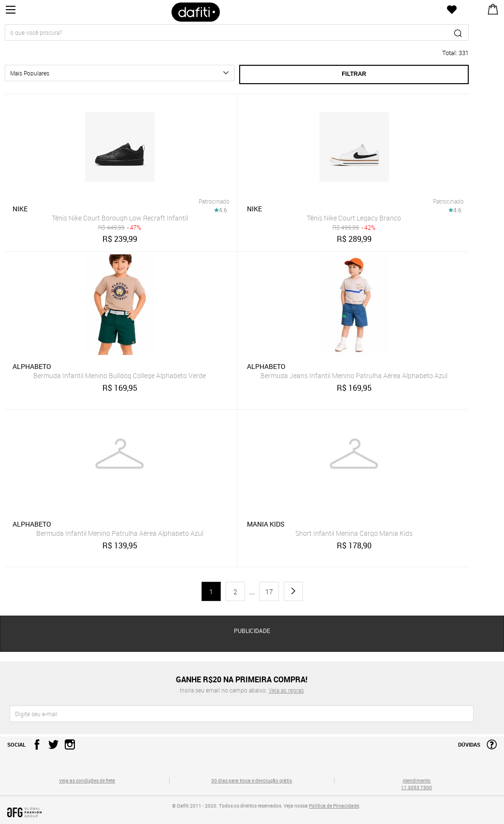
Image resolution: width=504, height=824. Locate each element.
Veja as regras (286, 690)
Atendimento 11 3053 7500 (417, 784)
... (252, 592)
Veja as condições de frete (87, 780)
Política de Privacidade (334, 806)
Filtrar (354, 74)
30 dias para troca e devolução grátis (252, 780)
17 (269, 592)
